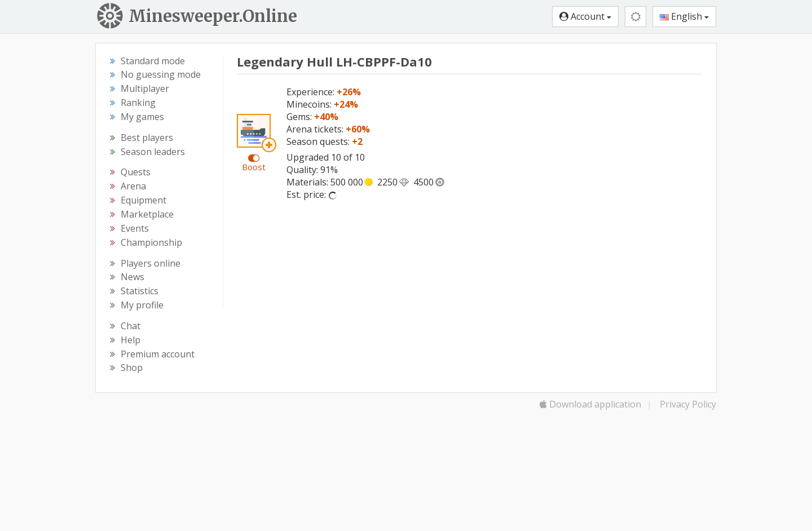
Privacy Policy (688, 404)
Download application (590, 404)
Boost (254, 167)
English (684, 16)
